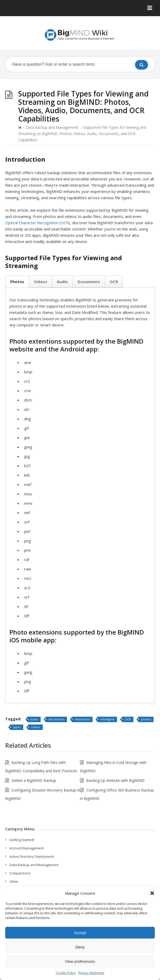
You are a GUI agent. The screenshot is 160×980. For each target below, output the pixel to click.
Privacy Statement (91, 973)
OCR (114, 282)
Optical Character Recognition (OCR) (38, 223)
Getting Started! (22, 840)
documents (56, 719)
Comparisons (20, 873)
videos (36, 727)
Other (14, 881)
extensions (82, 719)
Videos (41, 282)
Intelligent (107, 719)
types (17, 727)
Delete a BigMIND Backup (34, 780)
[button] (152, 893)
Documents (89, 282)
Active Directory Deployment (32, 856)
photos (146, 719)
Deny (80, 947)
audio (34, 719)
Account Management (27, 848)
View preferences (80, 961)
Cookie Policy (66, 973)
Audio (62, 282)
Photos (17, 282)
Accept (80, 933)
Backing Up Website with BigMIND (115, 780)
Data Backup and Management (52, 127)
